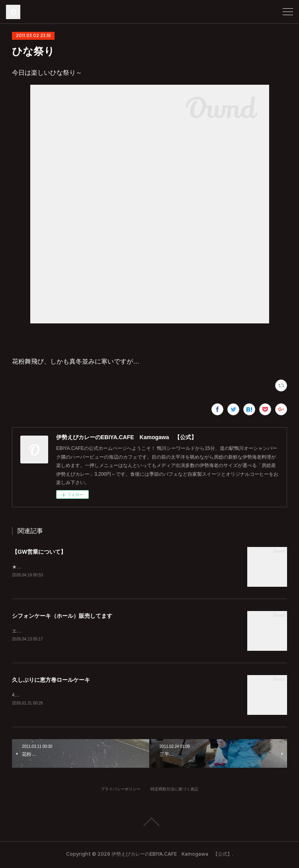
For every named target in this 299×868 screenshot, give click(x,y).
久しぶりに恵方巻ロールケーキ (51, 681)
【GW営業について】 (39, 552)
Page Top (149, 823)
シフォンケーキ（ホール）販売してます (62, 616)
